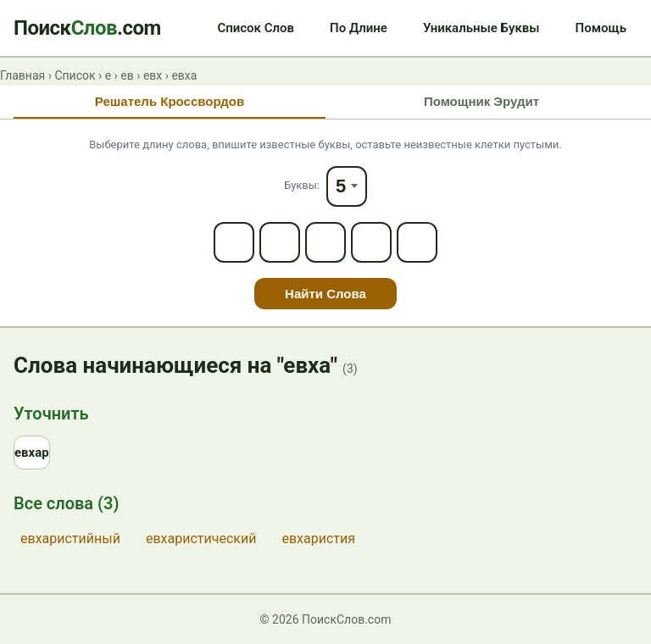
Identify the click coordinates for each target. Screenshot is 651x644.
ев (127, 75)
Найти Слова (325, 294)
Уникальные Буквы (481, 28)
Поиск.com (87, 28)
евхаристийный (70, 539)
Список (75, 75)
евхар (32, 452)
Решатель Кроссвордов (170, 101)
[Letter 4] (371, 242)
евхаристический (201, 539)
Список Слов (256, 28)
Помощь (601, 28)
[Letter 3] (325, 242)
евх (153, 75)
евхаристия (318, 539)
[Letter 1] (234, 242)
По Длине (359, 28)
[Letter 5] (417, 242)
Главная (22, 75)
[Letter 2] (280, 242)
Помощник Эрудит (481, 101)
